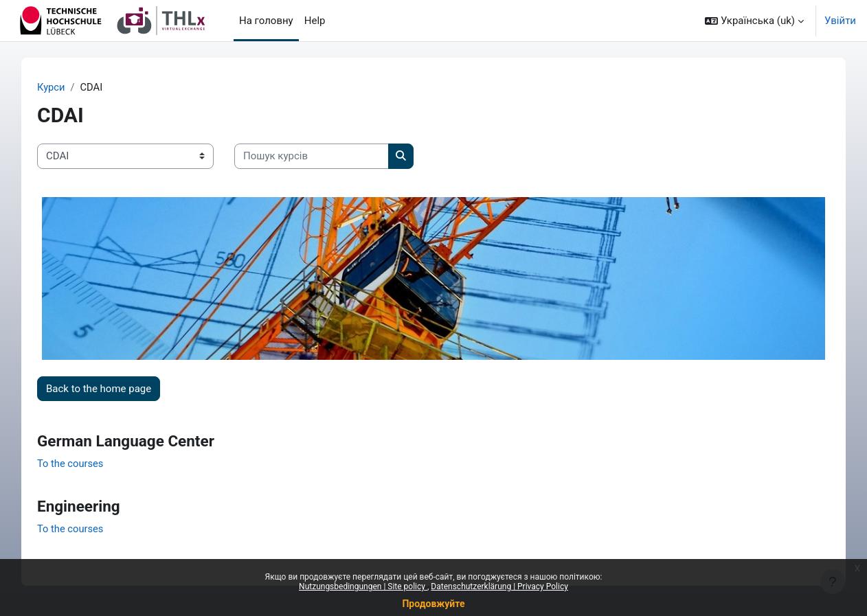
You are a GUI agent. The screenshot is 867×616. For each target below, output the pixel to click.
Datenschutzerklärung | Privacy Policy (499, 586)
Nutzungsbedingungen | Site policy (363, 586)
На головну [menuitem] (266, 21)
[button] (754, 21)
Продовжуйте (433, 604)
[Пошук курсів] (323, 157)
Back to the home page (110, 385)
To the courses (83, 460)
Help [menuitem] (315, 21)
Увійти (840, 21)
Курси (63, 87)
